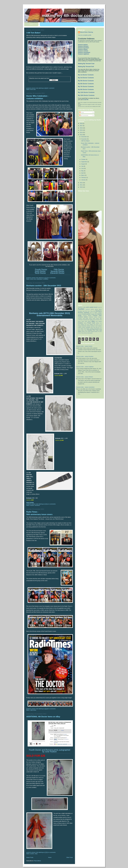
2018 (81, 123)
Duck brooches (96, 320)
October (84, 159)
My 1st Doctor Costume (86, 75)
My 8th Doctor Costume (86, 90)
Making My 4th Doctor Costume (71, 16)
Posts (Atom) (37, 861)
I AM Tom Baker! (34, 33)
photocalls (97, 329)
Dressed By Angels (88, 320)
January (84, 180)
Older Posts (70, 857)
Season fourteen (84, 48)
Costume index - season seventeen (85, 387)
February (84, 177)
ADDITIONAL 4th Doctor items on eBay (43, 717)
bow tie (92, 313)
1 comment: (52, 88)
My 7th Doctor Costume (86, 87)
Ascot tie (100, 307)
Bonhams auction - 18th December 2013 (44, 286)
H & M (100, 325)
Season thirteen (83, 46)
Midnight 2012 (90, 327)
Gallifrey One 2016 (94, 325)
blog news (93, 311)
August (83, 164)
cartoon (80, 314)
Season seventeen (84, 52)
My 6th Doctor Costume (86, 84)
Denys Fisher (92, 318)
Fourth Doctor (41, 270)
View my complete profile (85, 35)
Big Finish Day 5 (86, 311)
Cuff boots (85, 318)
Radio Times (33, 710)
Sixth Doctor (40, 271)
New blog (95, 327)
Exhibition (46, 279)
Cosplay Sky (94, 314)
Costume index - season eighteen (85, 367)
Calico (96, 313)
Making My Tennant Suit (86, 67)
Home (50, 857)
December (84, 137)
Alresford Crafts (82, 307)
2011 (81, 185)
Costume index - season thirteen (84, 377)
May (83, 171)
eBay (36, 854)
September (84, 162)
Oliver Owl (83, 329)
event (97, 321)
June (83, 168)
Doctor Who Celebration (36, 279)
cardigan (100, 313)
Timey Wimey (84, 333)
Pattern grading (90, 329)
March (83, 175)
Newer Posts (30, 857)
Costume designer (87, 316)
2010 (81, 187)
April (83, 173)
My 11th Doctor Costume (86, 92)
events (100, 321)
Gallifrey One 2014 (85, 325)
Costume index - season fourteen (85, 356)
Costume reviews (83, 317)
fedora (85, 323)
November (84, 139)
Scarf (79, 331)
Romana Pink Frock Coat (94, 330)
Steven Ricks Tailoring (87, 32)
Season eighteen (84, 54)
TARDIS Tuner (84, 332)
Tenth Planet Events (93, 332)
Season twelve (83, 45)
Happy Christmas (82, 326)
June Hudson (98, 326)
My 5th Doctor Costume (86, 81)
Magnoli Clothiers (82, 327)
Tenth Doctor (40, 273)
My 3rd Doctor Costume (86, 78)
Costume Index (97, 315)
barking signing (94, 309)
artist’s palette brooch (92, 307)
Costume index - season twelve (84, 346)
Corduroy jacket (86, 314)
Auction (32, 505)
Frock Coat (33, 89)
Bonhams (37, 505)
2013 (81, 135)
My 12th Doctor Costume (86, 95)
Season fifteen (83, 49)
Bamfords (88, 309)
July (82, 166)
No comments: (52, 278)
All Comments (84, 115)
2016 (81, 128)
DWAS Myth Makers (86, 321)
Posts (82, 112)
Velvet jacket (90, 333)
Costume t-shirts (93, 317)
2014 (81, 132)
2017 (81, 126)
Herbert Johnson (91, 326)
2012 (81, 183)
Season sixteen (83, 51)
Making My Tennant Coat (86, 64)
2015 (81, 130)
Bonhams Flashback (84, 313)
